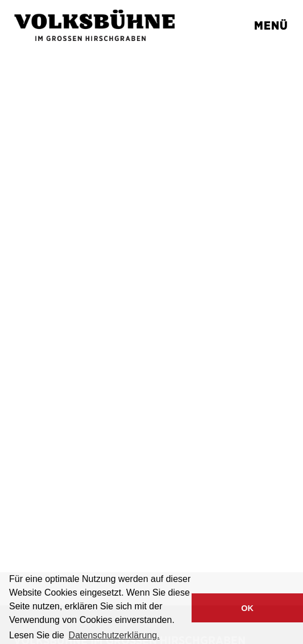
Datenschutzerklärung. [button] (114, 635)
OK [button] (247, 608)
